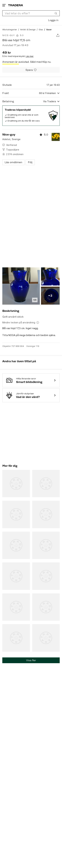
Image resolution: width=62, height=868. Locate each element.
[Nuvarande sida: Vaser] (49, 29)
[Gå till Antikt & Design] (28, 29)
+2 (50, 296)
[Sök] (56, 13)
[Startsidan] (16, 5)
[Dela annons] (58, 35)
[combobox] (31, 13)
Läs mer (30, 56)
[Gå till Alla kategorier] (10, 29)
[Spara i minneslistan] (31, 70)
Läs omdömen (13, 162)
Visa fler (31, 660)
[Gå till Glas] (41, 29)
